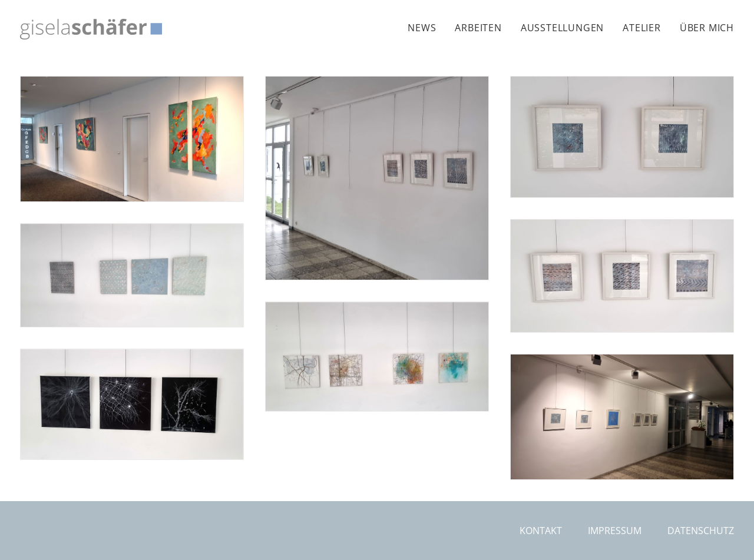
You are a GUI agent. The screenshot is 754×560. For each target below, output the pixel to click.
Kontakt (541, 531)
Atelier (642, 28)
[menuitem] (426, 28)
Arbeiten (478, 28)
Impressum (615, 531)
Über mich (707, 28)
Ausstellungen (562, 28)
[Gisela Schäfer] (91, 29)
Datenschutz (701, 531)
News (422, 28)
